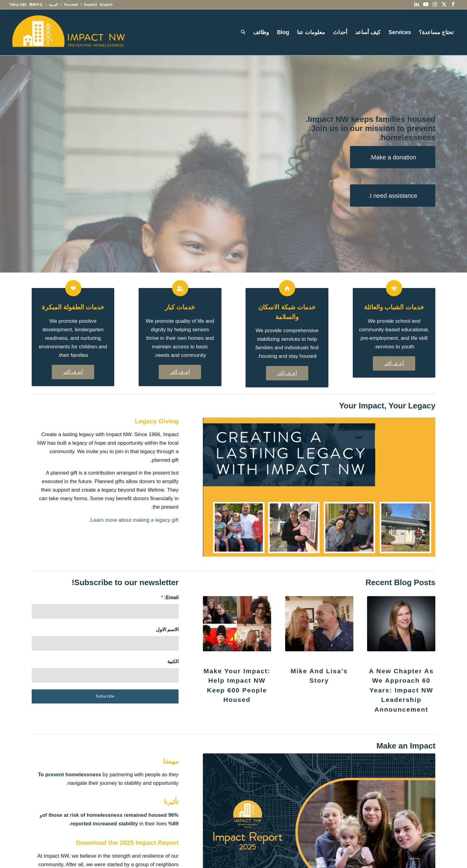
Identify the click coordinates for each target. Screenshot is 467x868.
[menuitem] (106, 5)
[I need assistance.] (393, 196)
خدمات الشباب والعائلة (394, 307)
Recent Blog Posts (401, 582)
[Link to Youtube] (426, 5)
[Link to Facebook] (453, 5)
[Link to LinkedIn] (416, 5)
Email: (170, 598)
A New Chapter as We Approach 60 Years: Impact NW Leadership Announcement (401, 690)
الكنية (173, 662)
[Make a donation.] (393, 157)
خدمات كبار (180, 307)
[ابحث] (243, 32)
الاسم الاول (167, 630)
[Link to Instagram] (435, 5)
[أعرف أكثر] (394, 363)
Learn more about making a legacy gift (134, 520)
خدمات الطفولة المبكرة (73, 307)
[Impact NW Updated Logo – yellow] (68, 32)
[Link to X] (444, 5)
